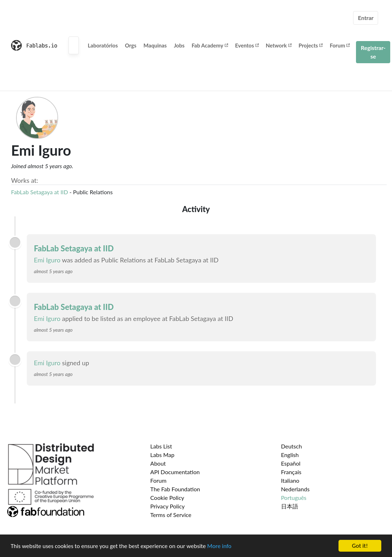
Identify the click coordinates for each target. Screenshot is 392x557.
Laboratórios (103, 45)
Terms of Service (171, 515)
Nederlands (295, 489)
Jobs (179, 45)
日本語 (290, 506)
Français (291, 472)
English (290, 455)
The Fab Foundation (175, 489)
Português (294, 498)
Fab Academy (210, 45)
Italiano (290, 480)
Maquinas (155, 45)
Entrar (366, 18)
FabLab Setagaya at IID (40, 192)
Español (291, 463)
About (158, 463)
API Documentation (175, 472)
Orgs (131, 45)
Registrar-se (373, 52)
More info (219, 546)
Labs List (161, 446)
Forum (340, 45)
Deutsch (292, 446)
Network (279, 45)
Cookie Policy (167, 498)
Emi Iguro (47, 260)
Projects (310, 45)
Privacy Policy (167, 506)
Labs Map (162, 455)
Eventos (247, 45)
